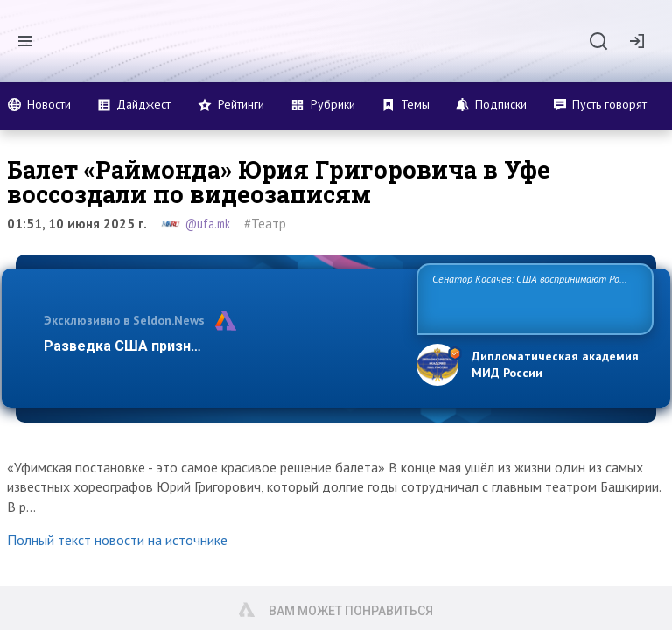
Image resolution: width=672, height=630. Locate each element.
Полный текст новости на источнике (117, 540)
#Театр (265, 224)
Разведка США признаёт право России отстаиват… (220, 346)
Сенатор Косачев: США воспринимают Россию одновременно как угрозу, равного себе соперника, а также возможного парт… (532, 298)
